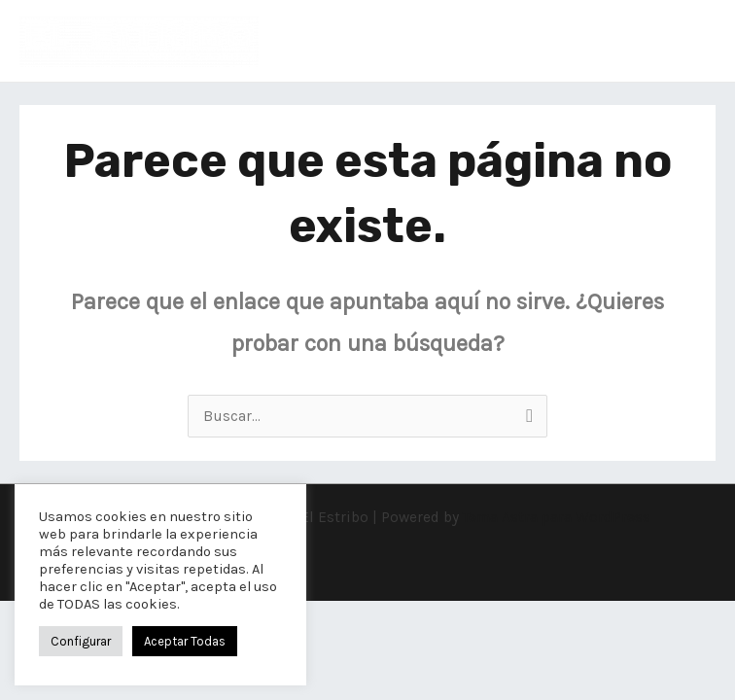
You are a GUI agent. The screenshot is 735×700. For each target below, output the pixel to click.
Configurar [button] (81, 641)
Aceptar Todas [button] (185, 641)
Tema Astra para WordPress (557, 517)
